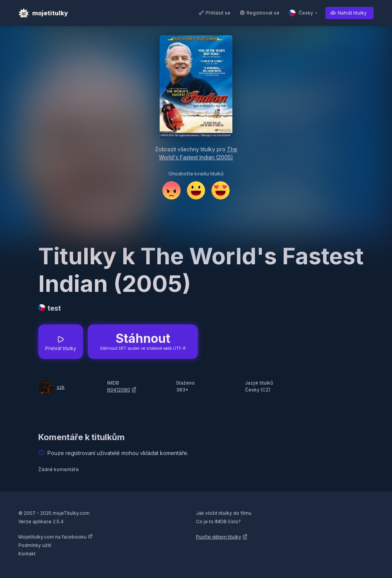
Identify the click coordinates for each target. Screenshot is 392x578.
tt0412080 (119, 390)
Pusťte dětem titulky (219, 537)
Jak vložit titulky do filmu (224, 513)
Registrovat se (263, 13)
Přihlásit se (218, 13)
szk (61, 387)
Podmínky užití (35, 545)
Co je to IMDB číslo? (218, 522)
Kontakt (27, 554)
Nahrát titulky (352, 13)
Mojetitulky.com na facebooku (52, 537)
